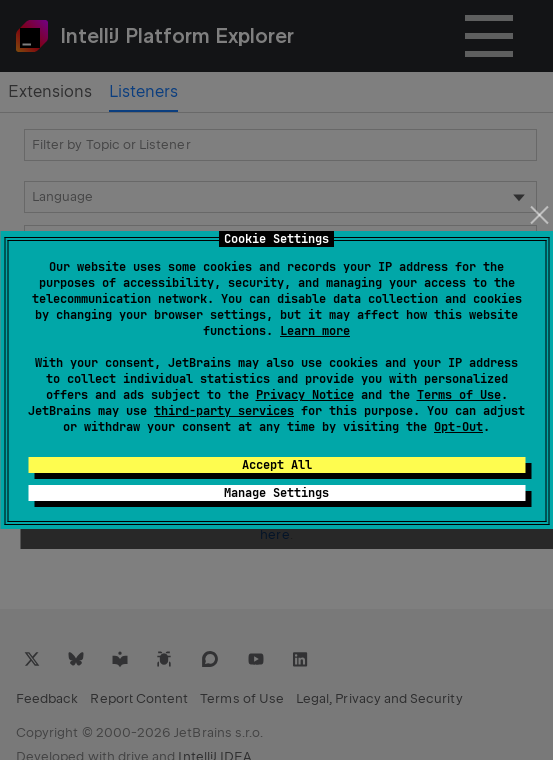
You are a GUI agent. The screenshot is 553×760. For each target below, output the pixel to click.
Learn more (315, 331)
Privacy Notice (305, 395)
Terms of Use (459, 395)
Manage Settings (276, 493)
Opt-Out (458, 427)
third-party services (224, 411)
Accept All (277, 465)
